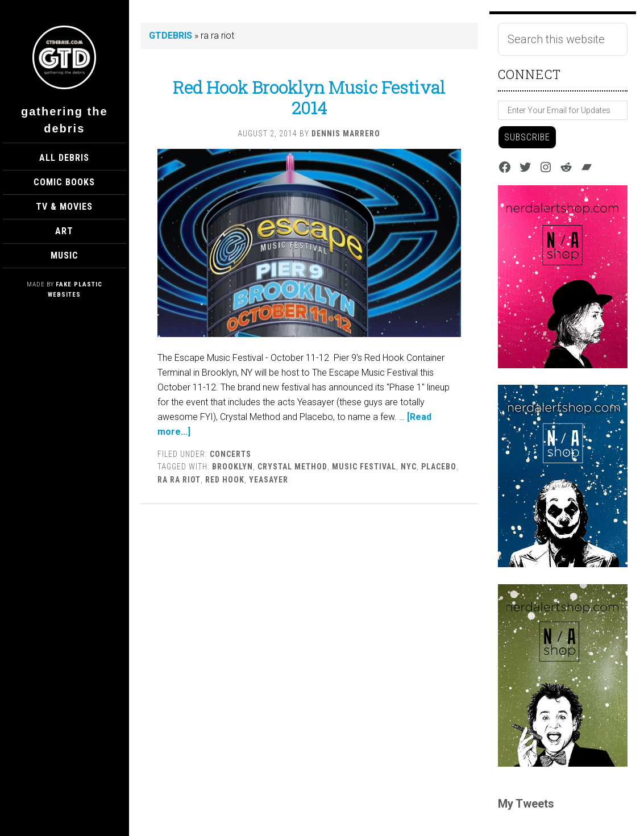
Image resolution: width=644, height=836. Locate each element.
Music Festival (364, 467)
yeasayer (269, 480)
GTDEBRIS (171, 36)
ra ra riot (179, 480)
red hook (225, 480)
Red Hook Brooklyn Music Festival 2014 (309, 97)
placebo (439, 467)
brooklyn (232, 467)
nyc (409, 467)
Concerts (230, 454)
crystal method (292, 467)
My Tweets (526, 804)
